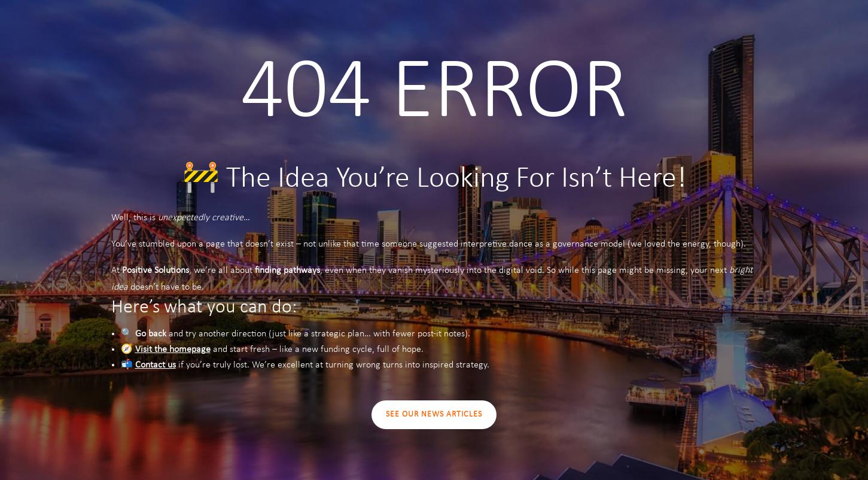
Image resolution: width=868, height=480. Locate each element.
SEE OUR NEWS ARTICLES (434, 414)
